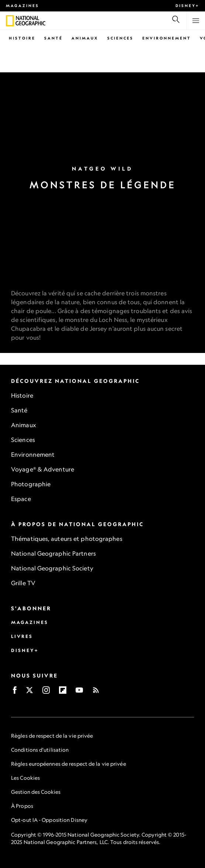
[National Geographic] (10, 21)
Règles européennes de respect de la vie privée (69, 764)
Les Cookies (25, 778)
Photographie (31, 484)
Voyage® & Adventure (43, 469)
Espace (21, 499)
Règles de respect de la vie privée (52, 736)
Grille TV (23, 583)
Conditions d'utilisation (40, 750)
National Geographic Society (52, 568)
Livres (22, 636)
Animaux (85, 38)
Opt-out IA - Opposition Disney (49, 820)
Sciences (120, 38)
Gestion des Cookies (36, 792)
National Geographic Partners (53, 553)
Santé (53, 38)
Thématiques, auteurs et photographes (67, 539)
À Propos (22, 806)
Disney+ (187, 6)
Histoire (22, 38)
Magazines (22, 6)
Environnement (167, 38)
